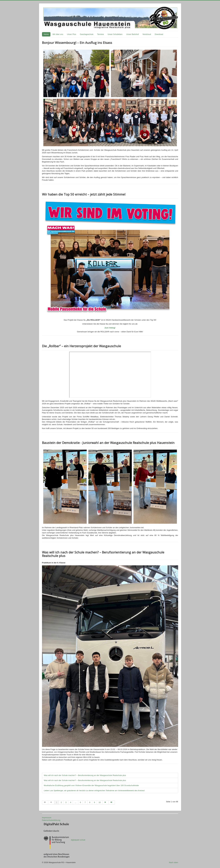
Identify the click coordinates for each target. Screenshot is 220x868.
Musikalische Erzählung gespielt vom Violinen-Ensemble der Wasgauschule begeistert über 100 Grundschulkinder (91, 785)
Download (159, 34)
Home (46, 34)
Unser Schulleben (115, 34)
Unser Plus (72, 34)
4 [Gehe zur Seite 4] (71, 802)
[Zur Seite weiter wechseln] (106, 802)
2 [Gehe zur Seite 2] (61, 802)
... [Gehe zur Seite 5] (76, 802)
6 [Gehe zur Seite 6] (80, 802)
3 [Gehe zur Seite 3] (66, 802)
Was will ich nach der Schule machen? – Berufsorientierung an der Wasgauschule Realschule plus (85, 775)
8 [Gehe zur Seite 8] (90, 802)
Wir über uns (58, 34)
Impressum (47, 818)
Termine (101, 34)
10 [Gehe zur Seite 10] (100, 802)
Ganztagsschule (87, 34)
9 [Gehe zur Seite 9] (94, 802)
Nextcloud (147, 34)
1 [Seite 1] (57, 802)
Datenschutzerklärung (51, 820)
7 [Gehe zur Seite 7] (85, 802)
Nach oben (174, 862)
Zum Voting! (110, 328)
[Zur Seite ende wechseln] (112, 802)
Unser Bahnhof (133, 34)
